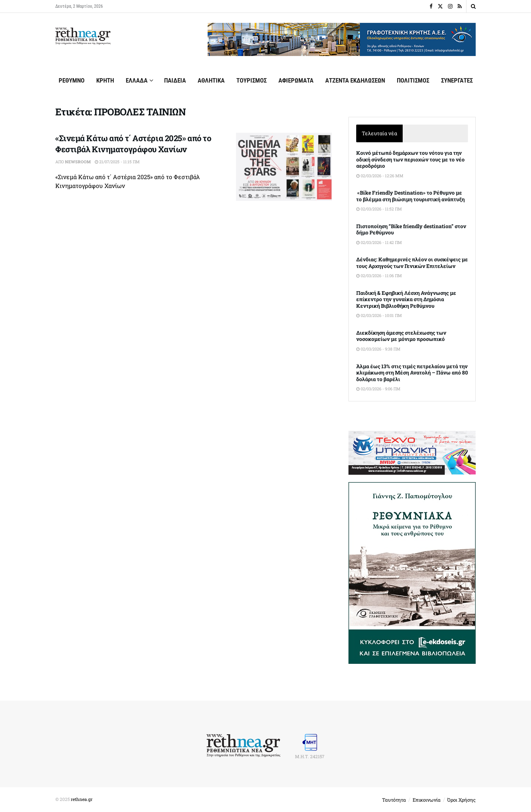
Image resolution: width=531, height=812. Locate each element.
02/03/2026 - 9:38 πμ (378, 349)
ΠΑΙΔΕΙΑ (175, 80)
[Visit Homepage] (83, 36)
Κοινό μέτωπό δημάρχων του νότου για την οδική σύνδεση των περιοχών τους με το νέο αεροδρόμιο (410, 159)
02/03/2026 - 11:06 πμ (379, 276)
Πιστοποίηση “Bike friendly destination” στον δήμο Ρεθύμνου (411, 229)
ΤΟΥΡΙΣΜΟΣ (251, 80)
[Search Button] (473, 6)
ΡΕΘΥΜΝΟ (72, 80)
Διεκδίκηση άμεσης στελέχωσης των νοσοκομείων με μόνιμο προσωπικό (401, 336)
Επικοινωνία (427, 800)
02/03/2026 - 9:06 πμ (378, 389)
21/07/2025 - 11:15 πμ (117, 162)
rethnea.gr (82, 799)
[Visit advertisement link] (341, 39)
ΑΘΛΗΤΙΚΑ (211, 80)
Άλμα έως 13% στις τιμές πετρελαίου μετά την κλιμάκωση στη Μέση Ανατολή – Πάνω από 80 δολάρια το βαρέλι (412, 373)
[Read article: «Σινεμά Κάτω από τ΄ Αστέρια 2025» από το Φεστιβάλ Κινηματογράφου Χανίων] (284, 167)
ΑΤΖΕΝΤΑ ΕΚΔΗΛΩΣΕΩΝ (355, 80)
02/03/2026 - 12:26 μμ (380, 176)
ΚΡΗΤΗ (105, 80)
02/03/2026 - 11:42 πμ (379, 242)
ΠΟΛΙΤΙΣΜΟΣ (413, 80)
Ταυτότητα (394, 800)
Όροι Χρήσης (461, 800)
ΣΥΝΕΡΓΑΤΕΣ (457, 80)
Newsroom (78, 162)
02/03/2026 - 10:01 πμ (379, 315)
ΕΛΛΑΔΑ (137, 80)
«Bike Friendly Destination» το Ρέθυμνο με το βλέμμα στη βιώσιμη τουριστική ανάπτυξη (410, 196)
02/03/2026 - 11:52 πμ (379, 209)
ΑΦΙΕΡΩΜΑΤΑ (296, 80)
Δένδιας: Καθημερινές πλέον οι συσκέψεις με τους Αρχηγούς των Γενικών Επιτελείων (412, 263)
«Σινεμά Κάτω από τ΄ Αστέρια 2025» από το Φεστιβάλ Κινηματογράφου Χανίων (133, 144)
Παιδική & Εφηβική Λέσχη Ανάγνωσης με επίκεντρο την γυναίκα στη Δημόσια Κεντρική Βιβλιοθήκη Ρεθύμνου (406, 299)
